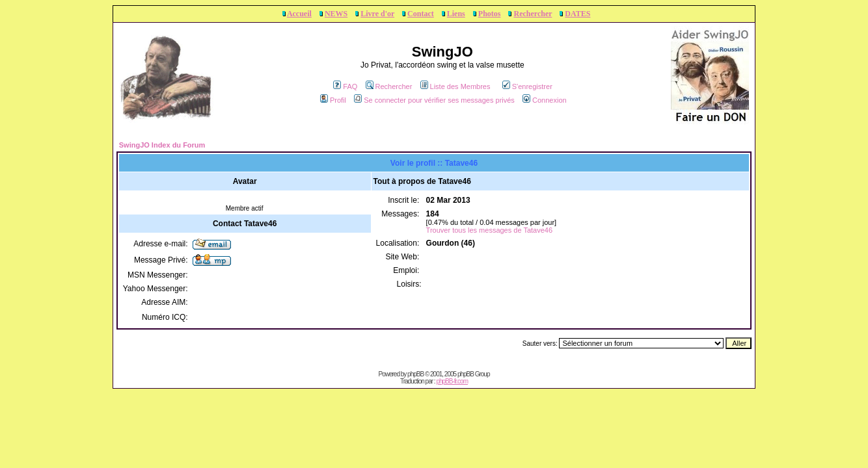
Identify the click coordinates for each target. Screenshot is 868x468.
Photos (490, 14)
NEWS (336, 14)
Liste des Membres (455, 86)
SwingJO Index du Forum (162, 145)
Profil (333, 100)
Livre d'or (377, 14)
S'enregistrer (527, 86)
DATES (577, 14)
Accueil (299, 14)
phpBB (415, 374)
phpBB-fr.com (452, 381)
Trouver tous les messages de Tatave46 (489, 230)
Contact (421, 14)
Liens (456, 14)
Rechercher (533, 14)
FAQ (345, 86)
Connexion (545, 100)
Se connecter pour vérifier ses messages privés (434, 100)
